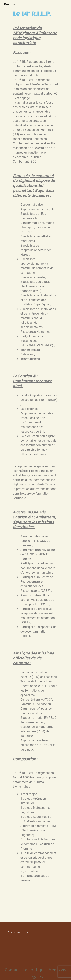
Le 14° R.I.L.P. (32, 14)
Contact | (14, 970)
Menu (8, 4)
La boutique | (36, 970)
